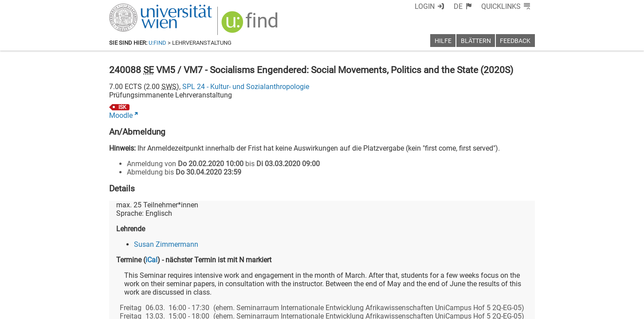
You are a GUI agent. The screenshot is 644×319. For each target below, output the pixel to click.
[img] (245, 23)
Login (441, 6)
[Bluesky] (464, 282)
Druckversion (514, 309)
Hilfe (443, 41)
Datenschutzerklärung (454, 309)
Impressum (346, 309)
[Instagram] (520, 282)
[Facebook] (436, 282)
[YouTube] (492, 282)
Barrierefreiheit (392, 309)
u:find (157, 43)
